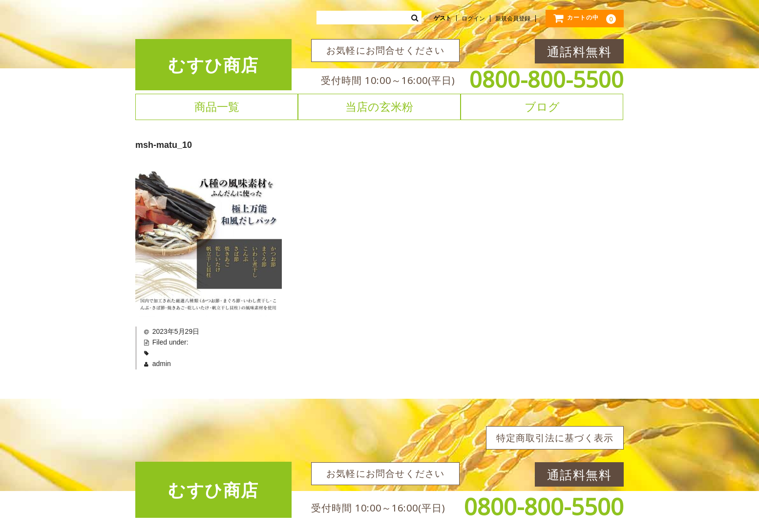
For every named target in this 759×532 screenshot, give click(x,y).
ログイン (473, 19)
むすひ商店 (213, 65)
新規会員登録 (513, 19)
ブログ (542, 106)
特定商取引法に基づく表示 (555, 438)
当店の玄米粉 (379, 106)
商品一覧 (217, 106)
